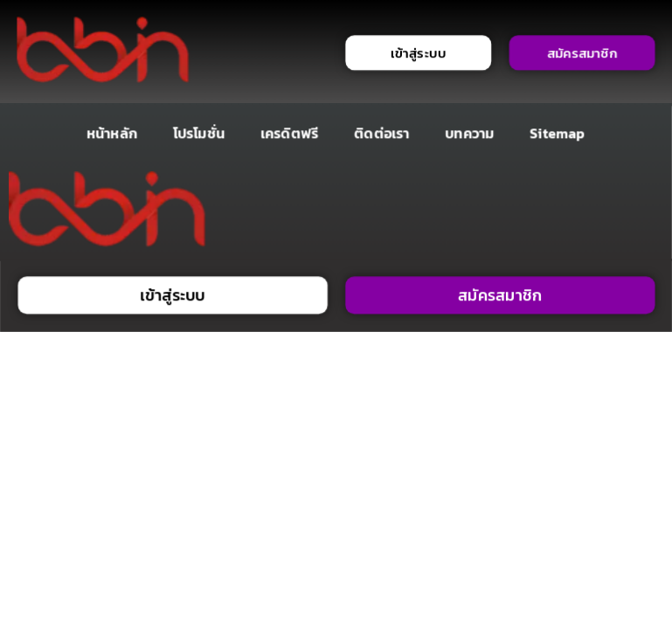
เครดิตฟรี (289, 133)
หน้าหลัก (112, 133)
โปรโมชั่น (199, 133)
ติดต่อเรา (381, 133)
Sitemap (558, 133)
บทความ (470, 133)
